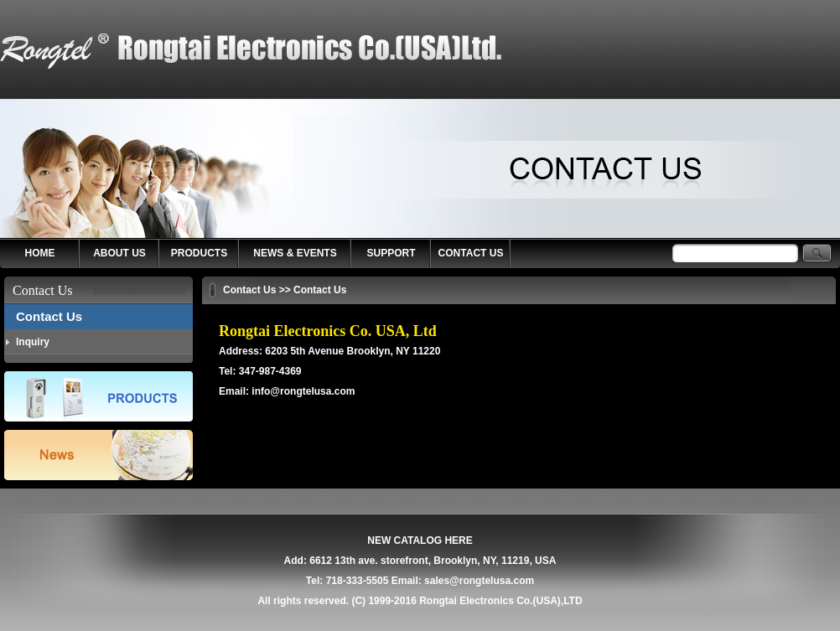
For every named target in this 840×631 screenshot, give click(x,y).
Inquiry (33, 342)
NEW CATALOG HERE (420, 540)
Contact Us (49, 316)
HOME (40, 253)
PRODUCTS (199, 253)
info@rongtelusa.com (303, 391)
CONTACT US (471, 253)
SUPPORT (391, 253)
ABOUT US (119, 253)
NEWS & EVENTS (295, 253)
